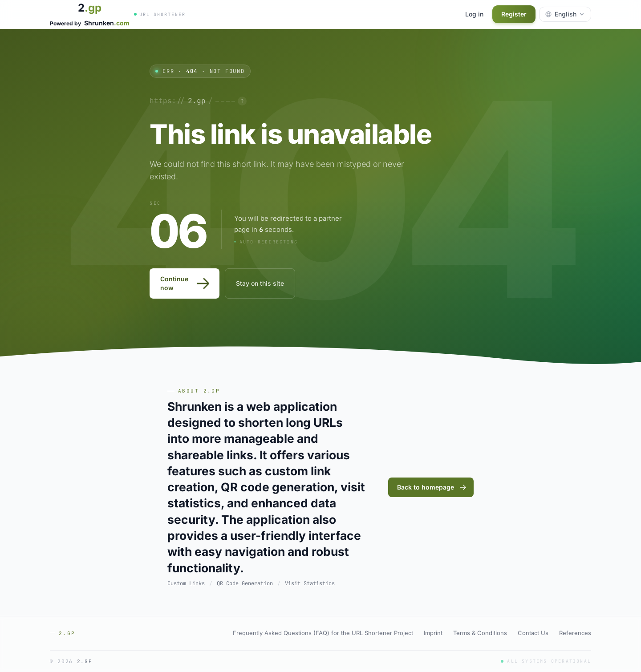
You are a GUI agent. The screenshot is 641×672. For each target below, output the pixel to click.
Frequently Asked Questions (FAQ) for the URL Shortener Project (323, 633)
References (575, 633)
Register (514, 14)
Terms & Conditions (480, 633)
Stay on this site (260, 283)
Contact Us (533, 633)
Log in (474, 14)
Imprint (433, 633)
